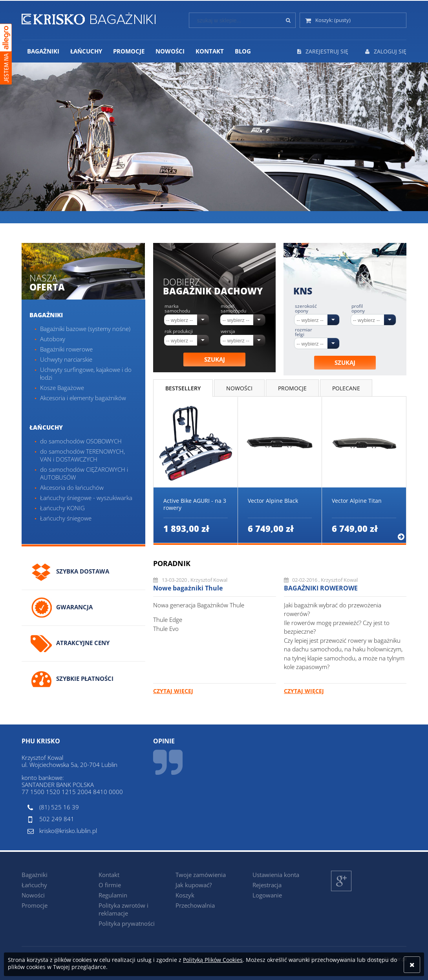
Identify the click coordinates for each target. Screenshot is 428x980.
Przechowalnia (195, 905)
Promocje (35, 905)
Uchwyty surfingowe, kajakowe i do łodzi (86, 373)
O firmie (110, 885)
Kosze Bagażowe (62, 388)
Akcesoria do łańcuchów (72, 487)
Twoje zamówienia (201, 875)
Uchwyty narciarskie (66, 359)
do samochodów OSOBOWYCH (81, 441)
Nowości (33, 895)
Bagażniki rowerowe (66, 349)
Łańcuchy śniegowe (66, 518)
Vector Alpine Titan (357, 501)
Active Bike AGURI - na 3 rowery (195, 504)
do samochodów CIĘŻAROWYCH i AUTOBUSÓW (84, 473)
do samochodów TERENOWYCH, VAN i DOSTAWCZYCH (82, 455)
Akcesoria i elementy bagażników (83, 398)
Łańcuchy (46, 427)
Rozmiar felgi (304, 332)
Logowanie (267, 895)
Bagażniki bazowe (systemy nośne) (85, 329)
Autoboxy (53, 339)
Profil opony (358, 309)
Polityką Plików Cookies (213, 960)
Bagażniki (46, 315)
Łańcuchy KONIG (62, 508)
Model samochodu (233, 309)
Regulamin (113, 895)
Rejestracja (267, 885)
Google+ (341, 891)
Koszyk (185, 895)
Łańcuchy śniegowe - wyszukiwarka (86, 498)
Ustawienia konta (276, 875)
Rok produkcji (179, 331)
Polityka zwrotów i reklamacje (123, 909)
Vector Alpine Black (273, 501)
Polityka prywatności (127, 923)
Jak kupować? (194, 885)
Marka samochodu (177, 309)
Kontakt (109, 875)
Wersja (228, 331)
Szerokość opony (306, 309)
